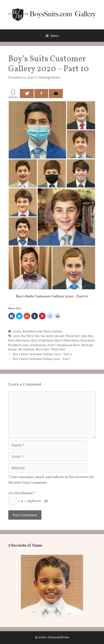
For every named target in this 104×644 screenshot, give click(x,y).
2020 (16, 336)
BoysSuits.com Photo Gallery (43, 332)
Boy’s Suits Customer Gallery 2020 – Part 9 (42, 354)
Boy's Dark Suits (42, 341)
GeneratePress (58, 637)
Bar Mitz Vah (30, 336)
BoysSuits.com (18, 345)
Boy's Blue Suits (19, 341)
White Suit (58, 350)
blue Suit (87, 336)
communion (38, 345)
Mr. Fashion (26, 350)
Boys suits (88, 341)
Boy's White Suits (67, 341)
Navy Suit (43, 350)
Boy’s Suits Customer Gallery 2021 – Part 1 (42, 359)
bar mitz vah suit (53, 336)
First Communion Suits (64, 345)
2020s (17, 332)
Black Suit (73, 336)
